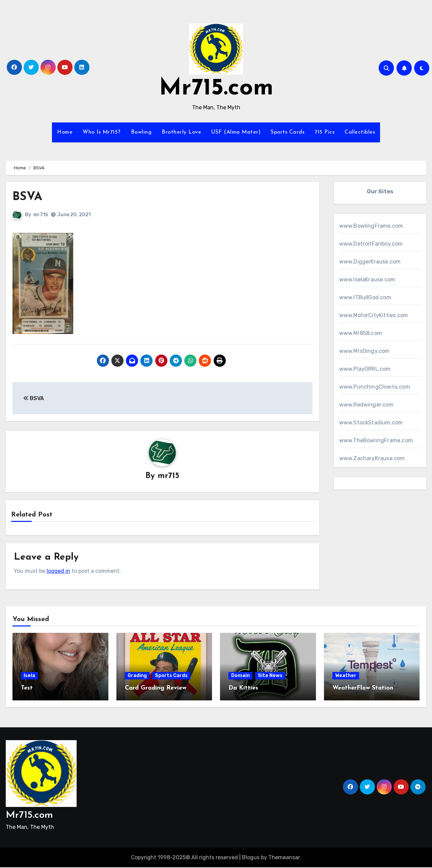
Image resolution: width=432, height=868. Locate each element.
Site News (270, 676)
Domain (240, 676)
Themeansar (284, 858)
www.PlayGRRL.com (365, 369)
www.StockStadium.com (371, 423)
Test (27, 689)
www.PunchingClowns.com (375, 387)
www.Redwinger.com (366, 405)
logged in (58, 571)
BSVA (29, 197)
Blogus (251, 858)
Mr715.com (216, 89)
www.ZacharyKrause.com (372, 458)
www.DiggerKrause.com (370, 262)
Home (65, 132)
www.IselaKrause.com (367, 279)
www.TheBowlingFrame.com (376, 440)
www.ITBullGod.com (365, 297)
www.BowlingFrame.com (371, 226)
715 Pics (325, 132)
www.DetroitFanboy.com (371, 244)
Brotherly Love (181, 132)
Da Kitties (243, 689)
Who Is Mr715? (102, 132)
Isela (29, 676)
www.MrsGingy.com (364, 351)
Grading (137, 676)
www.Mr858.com (361, 333)
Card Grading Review (156, 689)
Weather (346, 676)
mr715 (41, 215)
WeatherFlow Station (363, 689)
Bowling (141, 132)
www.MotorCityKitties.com (374, 315)
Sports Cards (288, 132)
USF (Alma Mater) (236, 132)
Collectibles (360, 132)
